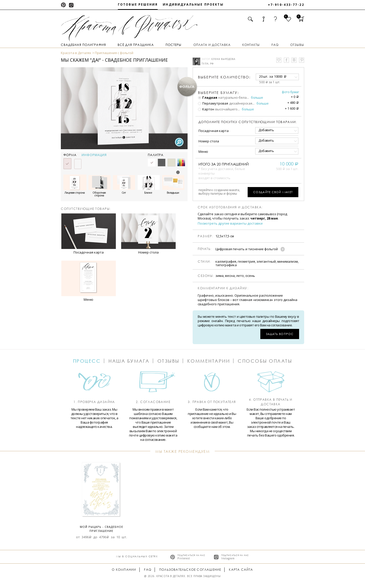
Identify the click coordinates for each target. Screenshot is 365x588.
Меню (203, 152)
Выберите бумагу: (218, 93)
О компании (124, 570)
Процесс (87, 361)
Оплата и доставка (212, 45)
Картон (206, 109)
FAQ (275, 45)
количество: (224, 77)
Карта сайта (241, 570)
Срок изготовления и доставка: (230, 207)
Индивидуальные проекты (193, 4)
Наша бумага (129, 361)
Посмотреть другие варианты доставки (230, 223)
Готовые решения (138, 4)
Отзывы (297, 45)
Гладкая (208, 97)
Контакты (251, 45)
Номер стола (209, 141)
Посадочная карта (214, 131)
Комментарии (209, 361)
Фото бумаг (290, 92)
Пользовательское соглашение (190, 570)
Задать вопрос (280, 334)
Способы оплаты (265, 361)
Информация (94, 155)
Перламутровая (213, 103)
